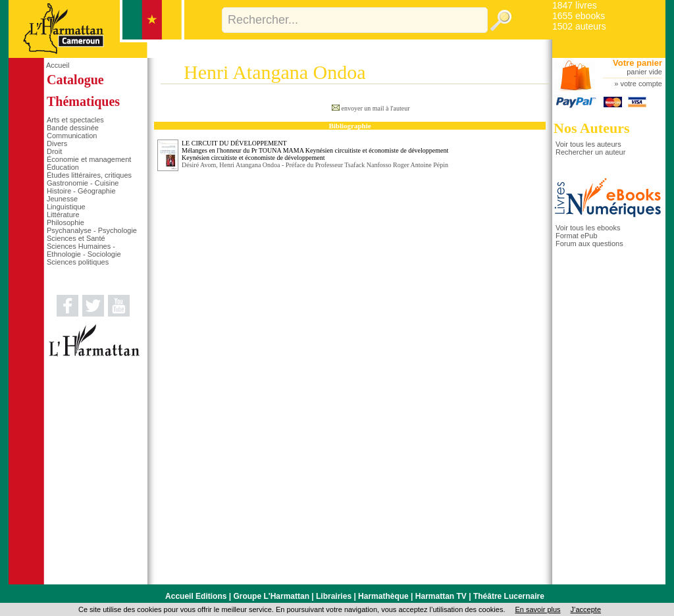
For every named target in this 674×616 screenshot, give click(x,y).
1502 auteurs (579, 26)
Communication (72, 136)
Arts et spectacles (75, 120)
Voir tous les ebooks (588, 228)
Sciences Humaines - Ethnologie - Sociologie (84, 250)
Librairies (334, 596)
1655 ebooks (579, 16)
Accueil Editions (196, 596)
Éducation (63, 167)
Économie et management (89, 159)
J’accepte (586, 609)
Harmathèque (383, 596)
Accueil (58, 65)
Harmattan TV (441, 596)
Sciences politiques (78, 262)
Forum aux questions (589, 244)
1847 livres (575, 5)
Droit (54, 151)
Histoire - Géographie (81, 191)
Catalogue (75, 80)
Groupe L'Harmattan (271, 596)
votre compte (641, 84)
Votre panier (637, 63)
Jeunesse (62, 199)
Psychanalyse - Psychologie (92, 230)
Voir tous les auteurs (588, 144)
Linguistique (66, 207)
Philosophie (65, 222)
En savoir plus (537, 609)
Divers (57, 143)
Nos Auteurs (592, 128)
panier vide (644, 72)
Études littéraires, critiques (89, 175)
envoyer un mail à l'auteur (376, 108)
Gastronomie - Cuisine (83, 183)
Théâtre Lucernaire (509, 596)
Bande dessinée (73, 128)
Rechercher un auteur (590, 152)
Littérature (63, 215)
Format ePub (577, 236)
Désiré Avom (199, 165)
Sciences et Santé (76, 238)
